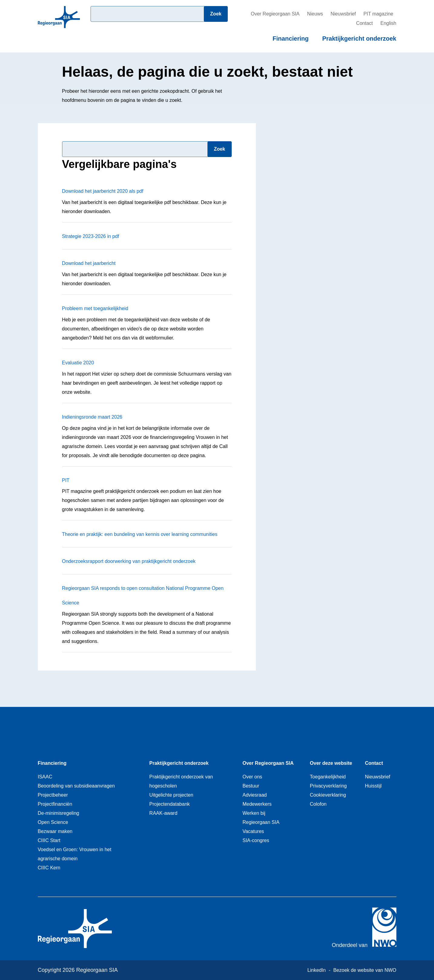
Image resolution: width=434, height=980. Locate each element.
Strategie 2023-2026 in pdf (91, 236)
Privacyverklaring (328, 786)
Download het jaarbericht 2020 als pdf (103, 191)
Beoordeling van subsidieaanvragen (76, 786)
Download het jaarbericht (89, 263)
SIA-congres (256, 840)
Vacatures (253, 831)
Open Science (53, 822)
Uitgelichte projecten (171, 795)
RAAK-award (163, 813)
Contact (364, 23)
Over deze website (331, 763)
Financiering (291, 38)
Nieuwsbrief (343, 14)
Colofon (318, 804)
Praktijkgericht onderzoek (359, 38)
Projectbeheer (53, 795)
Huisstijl (373, 786)
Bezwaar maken (55, 831)
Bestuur (251, 786)
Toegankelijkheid (328, 777)
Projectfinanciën (55, 804)
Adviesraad (255, 795)
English (388, 23)
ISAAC (45, 777)
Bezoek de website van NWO (365, 970)
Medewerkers (257, 804)
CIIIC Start (49, 840)
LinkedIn (317, 970)
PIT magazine (378, 14)
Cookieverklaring (328, 795)
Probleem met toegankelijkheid (95, 308)
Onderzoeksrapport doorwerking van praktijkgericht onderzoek (129, 561)
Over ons (252, 777)
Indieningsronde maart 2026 (92, 417)
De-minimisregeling (59, 813)
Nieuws (315, 14)
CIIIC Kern (49, 868)
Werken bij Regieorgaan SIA (261, 818)
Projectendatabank (169, 804)
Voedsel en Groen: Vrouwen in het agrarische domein (75, 854)
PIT (66, 480)
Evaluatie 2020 (78, 363)
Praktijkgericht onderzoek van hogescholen (181, 781)
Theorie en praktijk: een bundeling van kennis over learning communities (140, 534)
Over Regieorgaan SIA (275, 14)
